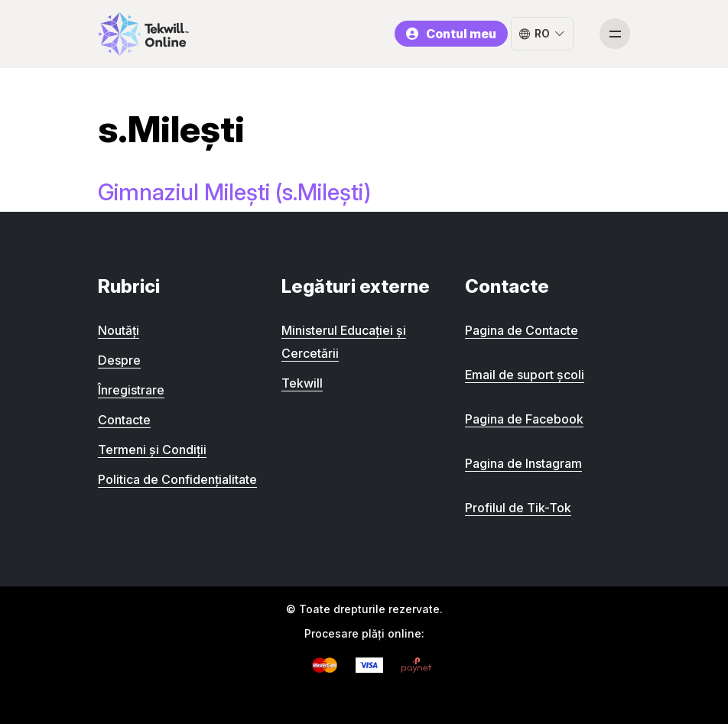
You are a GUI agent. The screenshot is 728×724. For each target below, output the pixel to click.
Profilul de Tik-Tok (518, 508)
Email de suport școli (525, 375)
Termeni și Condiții (152, 450)
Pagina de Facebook (524, 419)
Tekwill (302, 383)
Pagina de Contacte (522, 330)
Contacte (124, 420)
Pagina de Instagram (523, 463)
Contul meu (451, 34)
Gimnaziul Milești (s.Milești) (234, 192)
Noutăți (119, 330)
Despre (119, 360)
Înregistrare (131, 390)
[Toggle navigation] (615, 34)
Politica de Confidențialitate (177, 479)
